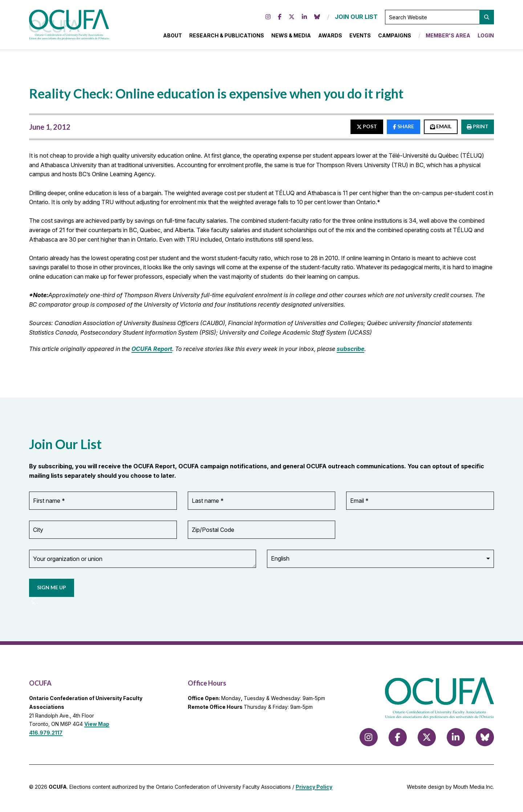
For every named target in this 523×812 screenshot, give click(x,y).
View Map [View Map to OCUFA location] (97, 727)
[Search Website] (439, 19)
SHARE (404, 129)
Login (486, 37)
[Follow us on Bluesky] (317, 19)
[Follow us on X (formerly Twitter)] (292, 19)
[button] (487, 19)
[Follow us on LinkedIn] (304, 19)
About (173, 37)
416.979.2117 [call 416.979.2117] (46, 736)
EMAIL (441, 129)
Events (360, 37)
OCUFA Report (152, 351)
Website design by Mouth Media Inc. (450, 789)
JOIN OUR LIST (356, 18)
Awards (330, 37)
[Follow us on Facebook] (280, 19)
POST (367, 129)
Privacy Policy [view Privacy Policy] (314, 789)
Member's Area (448, 37)
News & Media (291, 37)
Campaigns (395, 37)
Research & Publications (227, 37)
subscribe (350, 351)
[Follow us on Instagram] (268, 19)
